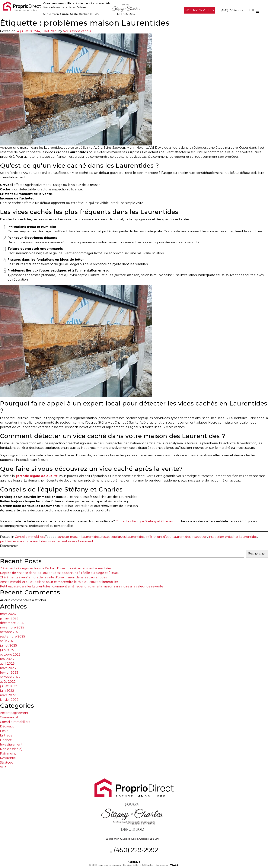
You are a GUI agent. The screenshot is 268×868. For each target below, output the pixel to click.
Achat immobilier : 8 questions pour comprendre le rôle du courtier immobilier (59, 582)
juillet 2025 (8, 645)
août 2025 (8, 641)
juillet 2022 (9, 686)
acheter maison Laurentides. (79, 537)
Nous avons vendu (77, 31)
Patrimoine (8, 754)
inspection (199, 537)
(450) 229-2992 (232, 10)
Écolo (4, 731)
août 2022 (8, 682)
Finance (6, 740)
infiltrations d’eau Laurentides (168, 537)
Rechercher (9, 546)
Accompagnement (14, 713)
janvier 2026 (9, 618)
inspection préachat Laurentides (233, 537)
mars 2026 (8, 614)
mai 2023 (7, 659)
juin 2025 (7, 650)
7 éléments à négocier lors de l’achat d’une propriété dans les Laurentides (56, 568)
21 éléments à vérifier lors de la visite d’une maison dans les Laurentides (53, 577)
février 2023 (9, 673)
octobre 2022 (10, 677)
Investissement (11, 744)
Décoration (8, 726)
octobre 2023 (10, 655)
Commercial (9, 717)
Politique (134, 862)
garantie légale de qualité (37, 476)
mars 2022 (8, 695)
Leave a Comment (80, 541)
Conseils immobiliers (30, 537)
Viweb (174, 865)
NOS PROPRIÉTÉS (200, 10)
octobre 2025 (10, 632)
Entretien (7, 735)
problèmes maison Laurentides (23, 541)
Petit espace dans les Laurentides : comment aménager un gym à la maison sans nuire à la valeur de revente (82, 586)
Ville (3, 767)
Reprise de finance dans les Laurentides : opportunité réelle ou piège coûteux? (60, 573)
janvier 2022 (9, 700)
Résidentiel (8, 758)
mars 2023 (8, 668)
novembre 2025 (12, 627)
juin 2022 (7, 691)
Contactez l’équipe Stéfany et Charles (144, 521)
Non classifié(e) (11, 749)
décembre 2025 (12, 623)
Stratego (7, 763)
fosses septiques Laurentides (123, 537)
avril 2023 (7, 664)
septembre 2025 (13, 636)
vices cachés (57, 541)
